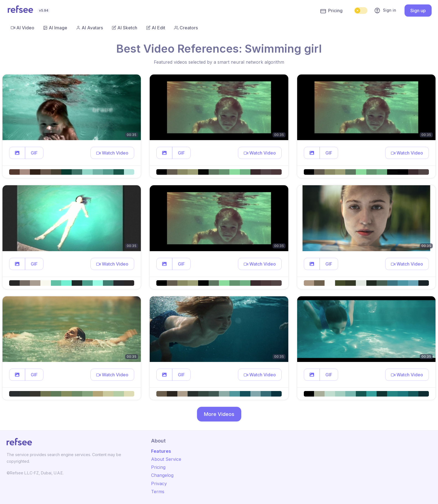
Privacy (159, 484)
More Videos (219, 414)
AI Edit (156, 28)
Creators (186, 28)
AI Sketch (125, 28)
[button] (17, 153)
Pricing (331, 11)
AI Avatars (90, 28)
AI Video (23, 28)
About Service (166, 459)
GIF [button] (34, 153)
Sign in (385, 11)
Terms (158, 492)
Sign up (418, 11)
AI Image (55, 28)
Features (161, 451)
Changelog (162, 475)
